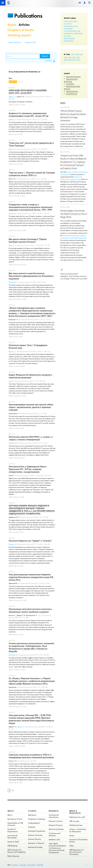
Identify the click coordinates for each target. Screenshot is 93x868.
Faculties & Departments (13, 830)
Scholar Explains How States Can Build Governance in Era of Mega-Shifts (74, 214)
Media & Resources (75, 812)
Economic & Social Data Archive (78, 841)
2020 (66, 60)
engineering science (71, 26)
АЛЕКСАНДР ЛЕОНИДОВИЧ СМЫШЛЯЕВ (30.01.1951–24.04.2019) (28, 92)
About (11, 811)
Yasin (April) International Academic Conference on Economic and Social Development (58, 848)
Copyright (23, 865)
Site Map (40, 865)
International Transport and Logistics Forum (71, 178)
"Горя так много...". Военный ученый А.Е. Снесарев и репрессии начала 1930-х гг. (32, 174)
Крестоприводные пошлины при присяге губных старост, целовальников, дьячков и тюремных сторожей (31, 407)
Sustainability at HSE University (15, 824)
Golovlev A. (12, 214)
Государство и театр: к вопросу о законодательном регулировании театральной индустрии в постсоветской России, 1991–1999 (31, 207)
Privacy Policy (32, 865)
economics (68, 24)
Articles (24, 25)
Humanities (70, 84)
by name (12, 82)
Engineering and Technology (71, 80)
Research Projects (56, 825)
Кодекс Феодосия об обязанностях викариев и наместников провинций (30, 376)
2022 (74, 57)
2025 (81, 54)
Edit (86, 864)
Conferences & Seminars (55, 834)
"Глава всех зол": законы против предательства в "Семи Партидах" (31, 144)
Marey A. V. (12, 97)
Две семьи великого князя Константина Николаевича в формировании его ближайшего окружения (31, 276)
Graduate (32, 827)
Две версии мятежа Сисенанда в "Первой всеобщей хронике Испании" (28, 240)
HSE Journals (74, 821)
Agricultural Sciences (73, 76)
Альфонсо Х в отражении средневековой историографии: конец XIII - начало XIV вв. (29, 115)
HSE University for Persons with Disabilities (17, 851)
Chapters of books (21, 30)
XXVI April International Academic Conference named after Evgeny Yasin (74, 237)
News (63, 103)
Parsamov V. (12, 544)
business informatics (71, 21)
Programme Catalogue (37, 819)
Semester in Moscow (36, 843)
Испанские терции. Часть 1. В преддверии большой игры (28, 346)
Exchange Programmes (37, 831)
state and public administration (69, 40)
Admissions (32, 815)
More (79, 60)
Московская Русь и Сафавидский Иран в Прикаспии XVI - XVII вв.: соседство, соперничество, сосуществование (28, 469)
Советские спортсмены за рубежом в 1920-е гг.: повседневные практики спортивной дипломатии (31, 756)
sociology (67, 36)
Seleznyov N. (13, 655)
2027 (73, 54)
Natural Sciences (72, 91)
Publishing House (76, 825)
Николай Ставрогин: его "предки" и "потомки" (30, 541)
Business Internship (35, 847)
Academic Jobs (54, 839)
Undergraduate (34, 823)
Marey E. (11, 245)
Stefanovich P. (13, 443)
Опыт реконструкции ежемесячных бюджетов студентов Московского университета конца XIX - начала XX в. (32, 577)
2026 (77, 54)
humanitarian (68, 28)
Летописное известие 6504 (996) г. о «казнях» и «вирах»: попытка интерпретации (31, 438)
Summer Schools (34, 839)
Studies (32, 811)
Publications (28, 16)
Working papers (19, 35)
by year (20, 82)
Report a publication (15, 42)
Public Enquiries (13, 856)
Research (54, 811)
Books (12, 25)
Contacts (15, 865)
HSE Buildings (12, 846)
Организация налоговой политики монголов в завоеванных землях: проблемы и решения (30, 610)
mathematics (78, 33)
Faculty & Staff (13, 842)
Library (72, 835)
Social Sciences (72, 94)
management (69, 33)
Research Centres (56, 821)
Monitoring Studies (56, 829)
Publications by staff (77, 817)
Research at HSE (30, 42)
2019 (70, 60)
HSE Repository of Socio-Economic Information (76, 852)
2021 (78, 57)
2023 (70, 57)
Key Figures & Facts (15, 819)
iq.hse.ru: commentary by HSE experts (78, 830)
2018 (74, 60)
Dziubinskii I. (13, 282)
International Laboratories (54, 816)
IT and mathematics (71, 31)
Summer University (35, 835)
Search (45, 56)
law (79, 31)
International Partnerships (12, 837)
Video (72, 846)
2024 (66, 57)
